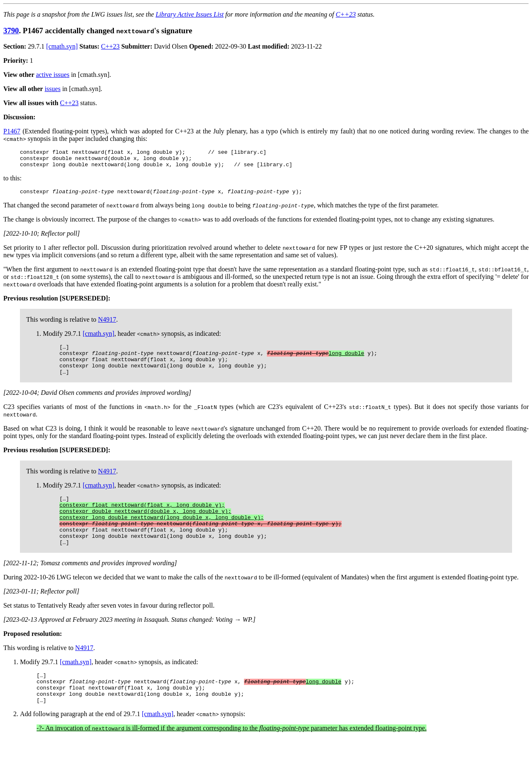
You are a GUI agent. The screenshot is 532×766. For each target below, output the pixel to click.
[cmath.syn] (62, 46)
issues (52, 89)
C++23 (346, 14)
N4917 (107, 324)
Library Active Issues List (190, 14)
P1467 (12, 131)
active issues (53, 75)
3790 (11, 31)
